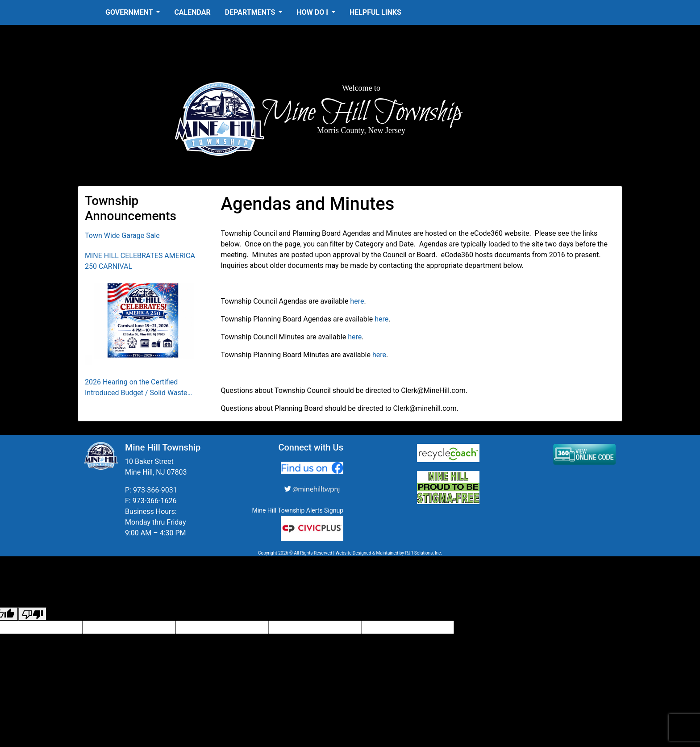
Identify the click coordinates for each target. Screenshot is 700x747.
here (357, 301)
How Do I (313, 12)
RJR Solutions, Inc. (423, 553)
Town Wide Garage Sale (122, 236)
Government (130, 12)
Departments (251, 12)
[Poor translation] (33, 614)
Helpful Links (375, 12)
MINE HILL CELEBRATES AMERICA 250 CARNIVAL (140, 261)
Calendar (192, 12)
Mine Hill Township (361, 113)
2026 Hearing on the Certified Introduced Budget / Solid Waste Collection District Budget (136, 388)
